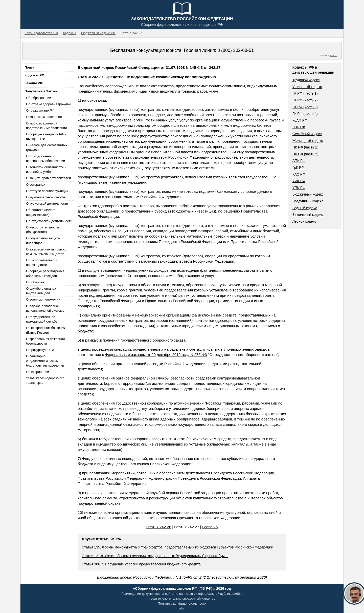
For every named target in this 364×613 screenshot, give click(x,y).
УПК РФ (299, 188)
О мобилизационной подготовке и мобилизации (46, 126)
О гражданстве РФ (40, 110)
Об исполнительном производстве (41, 262)
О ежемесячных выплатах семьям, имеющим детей (46, 252)
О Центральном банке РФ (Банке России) (46, 330)
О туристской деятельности (47, 204)
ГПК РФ (299, 127)
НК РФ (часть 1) (305, 147)
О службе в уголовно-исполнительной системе (45, 308)
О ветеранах (36, 185)
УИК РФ (299, 181)
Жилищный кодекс (308, 141)
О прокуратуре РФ (40, 350)
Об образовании (39, 98)
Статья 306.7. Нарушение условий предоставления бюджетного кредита (141, 564)
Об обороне (35, 282)
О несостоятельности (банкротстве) (42, 230)
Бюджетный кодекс (308, 194)
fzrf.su (182, 608)
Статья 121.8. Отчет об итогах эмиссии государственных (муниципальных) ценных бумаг (155, 556)
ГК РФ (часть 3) (305, 107)
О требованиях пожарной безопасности (45, 341)
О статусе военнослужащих (47, 191)
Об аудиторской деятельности (49, 221)
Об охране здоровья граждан (48, 104)
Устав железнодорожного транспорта (45, 380)
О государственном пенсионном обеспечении (45, 158)
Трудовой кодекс (306, 80)
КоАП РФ (300, 120)
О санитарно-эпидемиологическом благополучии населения (45, 361)
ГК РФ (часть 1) (305, 93)
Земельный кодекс (308, 215)
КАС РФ (299, 174)
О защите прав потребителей (48, 178)
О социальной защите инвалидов (43, 240)
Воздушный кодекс (308, 201)
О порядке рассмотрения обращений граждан (45, 273)
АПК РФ (299, 161)
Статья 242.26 (159, 527)
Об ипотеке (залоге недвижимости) (41, 212)
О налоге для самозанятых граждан (47, 147)
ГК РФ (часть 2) (305, 100)
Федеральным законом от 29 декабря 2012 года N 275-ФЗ (156, 355)
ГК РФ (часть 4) (305, 114)
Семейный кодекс (307, 134)
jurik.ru (333, 55)
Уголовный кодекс (307, 87)
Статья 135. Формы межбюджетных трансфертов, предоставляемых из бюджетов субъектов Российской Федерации (177, 547)
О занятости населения (44, 117)
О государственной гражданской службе (42, 319)
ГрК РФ (298, 167)
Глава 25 (210, 527)
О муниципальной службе (46, 197)
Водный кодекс (305, 208)
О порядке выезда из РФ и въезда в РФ (46, 136)
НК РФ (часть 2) (305, 154)
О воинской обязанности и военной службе (46, 169)
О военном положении (43, 299)
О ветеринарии (38, 372)
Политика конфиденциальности (182, 604)
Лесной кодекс (304, 221)
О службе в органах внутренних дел (41, 291)
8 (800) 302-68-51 (236, 50)
